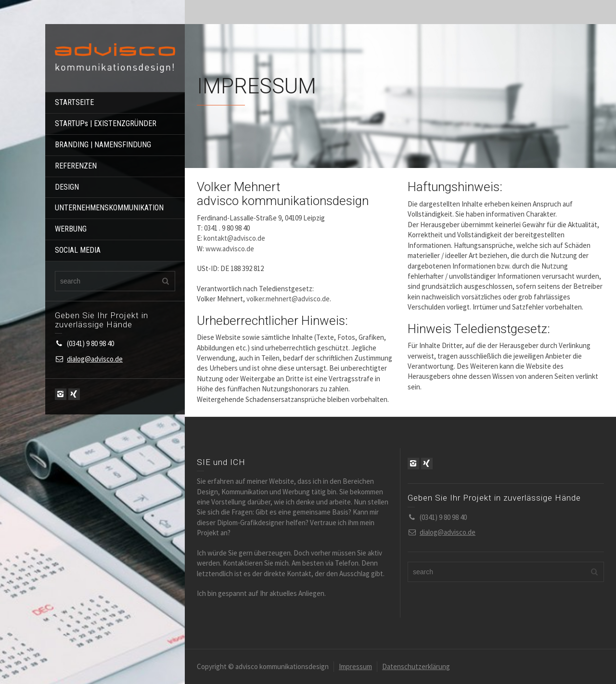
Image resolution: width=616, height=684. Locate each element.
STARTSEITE (74, 102)
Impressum (355, 666)
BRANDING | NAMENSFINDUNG (103, 145)
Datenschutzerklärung (416, 666)
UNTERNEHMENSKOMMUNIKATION (109, 208)
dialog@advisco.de (95, 359)
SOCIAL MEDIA (78, 250)
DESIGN (67, 187)
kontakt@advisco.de (234, 238)
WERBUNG (71, 229)
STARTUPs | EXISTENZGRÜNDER (106, 123)
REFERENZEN (76, 166)
